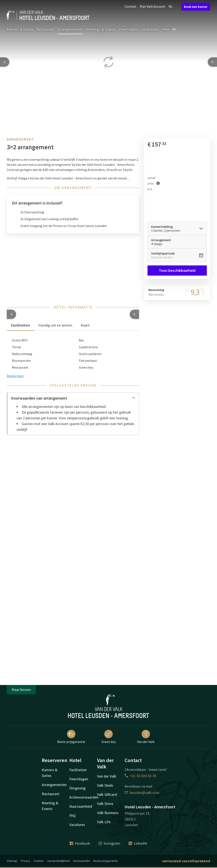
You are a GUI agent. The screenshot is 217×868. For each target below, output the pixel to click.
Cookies (39, 861)
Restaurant (45, 29)
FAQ (72, 815)
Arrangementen (70, 29)
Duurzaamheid (81, 806)
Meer (169, 29)
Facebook (80, 843)
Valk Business (108, 813)
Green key (109, 737)
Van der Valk (146, 737)
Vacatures (77, 825)
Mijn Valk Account (153, 6)
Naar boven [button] (21, 690)
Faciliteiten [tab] (20, 325)
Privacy (25, 861)
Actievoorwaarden (84, 797)
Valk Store (105, 804)
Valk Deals (105, 785)
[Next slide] (212, 62)
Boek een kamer (196, 7)
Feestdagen (129, 29)
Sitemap (12, 861)
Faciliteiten (150, 29)
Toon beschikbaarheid (177, 270)
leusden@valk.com (142, 793)
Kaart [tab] (85, 325)
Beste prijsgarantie (71, 737)
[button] (11, 314)
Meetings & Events (101, 29)
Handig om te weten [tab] (55, 325)
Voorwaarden (82, 861)
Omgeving (77, 788)
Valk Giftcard (107, 794)
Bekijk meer (15, 376)
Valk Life (104, 822)
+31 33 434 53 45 (140, 776)
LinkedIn (138, 843)
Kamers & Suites (20, 29)
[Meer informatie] (158, 183)
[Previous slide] (5, 62)
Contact (131, 6)
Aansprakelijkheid (58, 861)
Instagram (109, 843)
